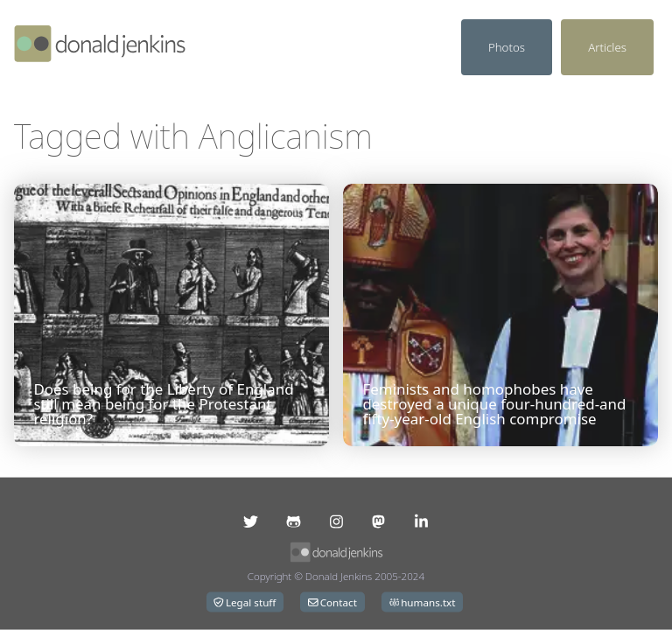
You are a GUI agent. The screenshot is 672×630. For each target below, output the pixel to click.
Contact (332, 602)
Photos (507, 47)
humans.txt (423, 602)
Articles (607, 47)
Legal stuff (245, 602)
